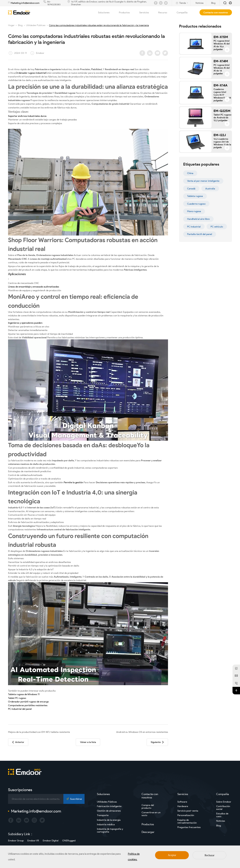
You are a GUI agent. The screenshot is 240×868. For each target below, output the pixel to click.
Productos (126, 12)
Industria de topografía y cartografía (110, 830)
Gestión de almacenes (109, 811)
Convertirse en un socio (151, 814)
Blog (20, 25)
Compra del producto (148, 806)
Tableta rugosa (195, 196)
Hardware (183, 806)
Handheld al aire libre (198, 219)
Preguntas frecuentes (189, 827)
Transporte (103, 815)
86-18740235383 (54, 3)
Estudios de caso (222, 815)
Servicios (146, 12)
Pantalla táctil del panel (200, 234)
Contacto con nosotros (216, 12)
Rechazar (209, 855)
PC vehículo (217, 227)
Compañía (184, 12)
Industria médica (106, 824)
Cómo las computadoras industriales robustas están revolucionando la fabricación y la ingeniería (99, 25)
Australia (210, 189)
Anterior (18, 742)
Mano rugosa (194, 211)
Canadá (191, 189)
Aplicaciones (17, 274)
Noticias (221, 821)
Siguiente (157, 742)
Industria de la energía (109, 820)
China (190, 173)
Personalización (186, 815)
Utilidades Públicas (36, 25)
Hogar (11, 25)
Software (182, 802)
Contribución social (223, 808)
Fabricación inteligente (109, 806)
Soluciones (106, 12)
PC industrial (194, 227)
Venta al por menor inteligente (203, 181)
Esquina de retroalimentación (187, 821)
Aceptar (172, 855)
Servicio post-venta (188, 811)
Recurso (165, 12)
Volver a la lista (88, 742)
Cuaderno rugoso (196, 204)
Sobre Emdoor (224, 802)
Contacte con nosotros (150, 796)
